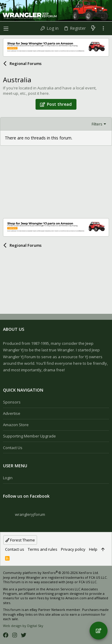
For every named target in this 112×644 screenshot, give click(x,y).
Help (93, 549)
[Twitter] (24, 635)
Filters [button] (97, 124)
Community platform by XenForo (51, 573)
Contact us (13, 448)
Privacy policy (73, 549)
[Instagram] (15, 635)
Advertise (12, 413)
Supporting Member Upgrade (29, 436)
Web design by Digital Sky (23, 626)
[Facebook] (6, 635)
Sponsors (12, 402)
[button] (6, 28)
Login (8, 478)
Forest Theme (20, 540)
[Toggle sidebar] (103, 28)
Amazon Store (16, 425)
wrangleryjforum (30, 514)
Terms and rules (43, 549)
